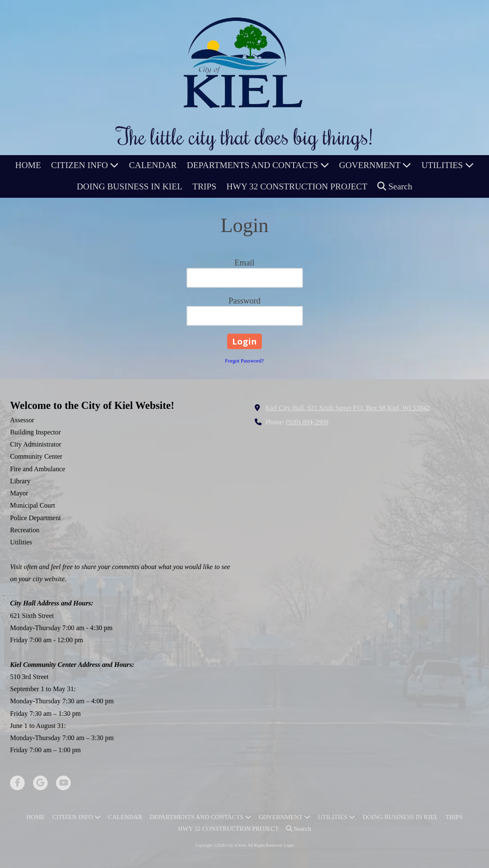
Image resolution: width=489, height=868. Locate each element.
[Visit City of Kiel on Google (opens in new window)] (40, 783)
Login (289, 845)
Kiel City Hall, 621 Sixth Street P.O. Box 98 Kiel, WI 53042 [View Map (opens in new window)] (348, 408)
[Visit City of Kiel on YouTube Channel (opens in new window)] (63, 783)
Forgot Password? (244, 361)
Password (244, 301)
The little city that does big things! (245, 136)
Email (245, 263)
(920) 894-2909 (307, 422)
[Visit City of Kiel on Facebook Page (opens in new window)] (17, 783)
